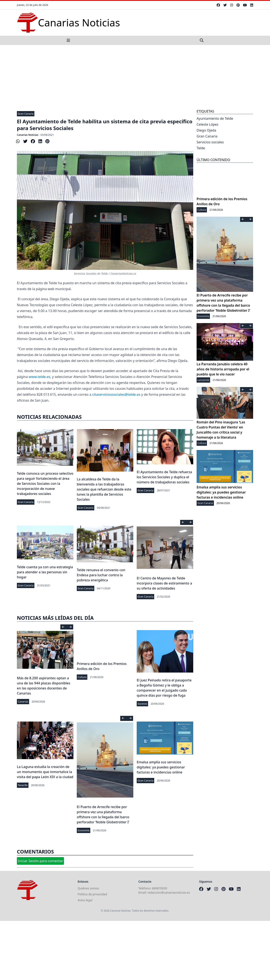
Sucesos (142, 704)
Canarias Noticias (28, 135)
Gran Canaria (26, 114)
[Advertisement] (135, 77)
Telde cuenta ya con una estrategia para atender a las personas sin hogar (45, 572)
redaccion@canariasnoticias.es (169, 892)
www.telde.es (40, 377)
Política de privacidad (92, 894)
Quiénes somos (88, 888)
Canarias (23, 702)
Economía (84, 830)
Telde (201, 148)
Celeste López (207, 124)
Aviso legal (85, 900)
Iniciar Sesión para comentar (40, 861)
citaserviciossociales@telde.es (116, 394)
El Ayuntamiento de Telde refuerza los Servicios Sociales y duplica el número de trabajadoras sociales (164, 477)
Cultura (82, 677)
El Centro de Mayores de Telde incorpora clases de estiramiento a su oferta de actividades (164, 583)
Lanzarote (203, 380)
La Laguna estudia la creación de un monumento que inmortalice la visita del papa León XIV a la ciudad (45, 772)
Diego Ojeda (206, 130)
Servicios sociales (210, 142)
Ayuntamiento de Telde (215, 118)
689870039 (159, 888)
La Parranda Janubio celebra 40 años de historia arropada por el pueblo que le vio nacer (223, 369)
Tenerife (23, 785)
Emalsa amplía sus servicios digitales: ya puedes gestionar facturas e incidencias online (161, 767)
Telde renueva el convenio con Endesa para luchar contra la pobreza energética (101, 575)
